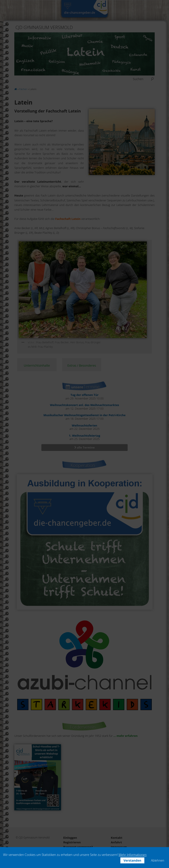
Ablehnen (158, 860)
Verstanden (132, 860)
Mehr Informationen (133, 855)
